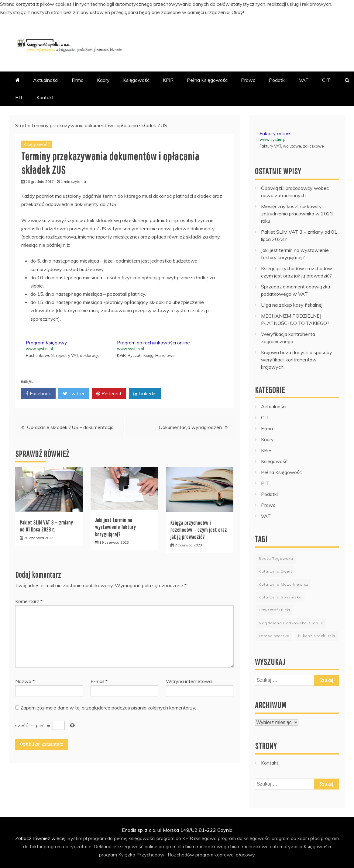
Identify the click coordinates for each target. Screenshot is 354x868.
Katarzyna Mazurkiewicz (284, 584)
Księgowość (136, 80)
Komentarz (29, 601)
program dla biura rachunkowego (194, 846)
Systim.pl (77, 838)
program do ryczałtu (66, 846)
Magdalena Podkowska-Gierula (291, 623)
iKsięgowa (205, 838)
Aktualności (46, 80)
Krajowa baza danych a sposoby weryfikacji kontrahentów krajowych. (297, 360)
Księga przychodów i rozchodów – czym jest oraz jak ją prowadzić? (199, 530)
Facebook (38, 394)
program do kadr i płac (296, 838)
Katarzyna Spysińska (280, 597)
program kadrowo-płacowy (225, 855)
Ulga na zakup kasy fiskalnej (292, 305)
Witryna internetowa (189, 681)
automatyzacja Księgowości (300, 846)
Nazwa (25, 681)
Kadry (103, 80)
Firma (78, 80)
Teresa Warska (274, 636)
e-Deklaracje (103, 846)
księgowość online (137, 846)
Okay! (238, 12)
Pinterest (109, 394)
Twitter (74, 394)
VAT (304, 80)
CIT (326, 80)
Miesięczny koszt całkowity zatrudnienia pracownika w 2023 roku (297, 214)
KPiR (168, 80)
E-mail (99, 681)
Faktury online (275, 133)
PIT (19, 97)
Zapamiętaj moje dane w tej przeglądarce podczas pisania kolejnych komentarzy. (108, 708)
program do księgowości (244, 838)
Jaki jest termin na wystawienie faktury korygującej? (115, 527)
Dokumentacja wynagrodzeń (190, 427)
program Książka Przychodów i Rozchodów (147, 855)
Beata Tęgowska (276, 558)
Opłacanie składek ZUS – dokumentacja (70, 427)
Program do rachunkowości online (153, 343)
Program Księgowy (46, 343)
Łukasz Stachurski (317, 636)
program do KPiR (175, 838)
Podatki (277, 80)
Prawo (248, 80)
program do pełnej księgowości (122, 838)
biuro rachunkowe (249, 846)
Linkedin (145, 394)
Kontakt (45, 97)
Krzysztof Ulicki (274, 610)
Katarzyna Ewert (275, 571)
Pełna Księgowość (207, 80)
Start (21, 125)
